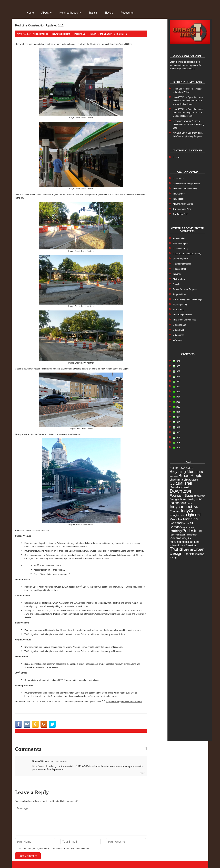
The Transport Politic (182, 315)
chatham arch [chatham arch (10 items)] (178, 480)
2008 (178, 443)
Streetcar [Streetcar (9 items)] (191, 545)
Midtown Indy (179, 279)
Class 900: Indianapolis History (187, 254)
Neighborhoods (69, 13)
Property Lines (180, 294)
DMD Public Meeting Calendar (187, 184)
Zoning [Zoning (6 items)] (173, 557)
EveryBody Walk (181, 259)
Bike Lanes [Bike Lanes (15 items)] (195, 472)
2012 (178, 422)
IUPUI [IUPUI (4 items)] (183, 515)
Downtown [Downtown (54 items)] (181, 491)
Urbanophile (179, 335)
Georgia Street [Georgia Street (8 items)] (178, 499)
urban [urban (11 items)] (189, 550)
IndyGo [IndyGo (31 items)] (188, 511)
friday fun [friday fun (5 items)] (201, 496)
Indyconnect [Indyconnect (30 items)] (181, 507)
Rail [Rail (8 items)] (190, 538)
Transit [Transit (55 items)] (177, 549)
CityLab (177, 158)
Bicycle (109, 13)
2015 (178, 407)
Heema (176, 89)
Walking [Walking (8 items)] (200, 554)
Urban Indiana (179, 325)
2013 (178, 417)
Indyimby (177, 274)
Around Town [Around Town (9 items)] (178, 468)
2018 (178, 392)
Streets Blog (179, 310)
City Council (178, 179)
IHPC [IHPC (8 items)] (199, 499)
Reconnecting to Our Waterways (188, 299)
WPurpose (178, 340)
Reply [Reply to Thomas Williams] (143, 773)
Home (30, 13)
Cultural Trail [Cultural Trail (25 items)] (181, 483)
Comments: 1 (121, 34)
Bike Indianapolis (181, 243)
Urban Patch (179, 330)
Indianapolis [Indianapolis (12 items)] (178, 503)
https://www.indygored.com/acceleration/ (124, 702)
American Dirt (179, 238)
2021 (178, 376)
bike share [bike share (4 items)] (174, 476)
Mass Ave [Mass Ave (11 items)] (176, 519)
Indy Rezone (179, 199)
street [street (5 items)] (183, 546)
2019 (178, 387)
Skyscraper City (180, 305)
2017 (178, 397)
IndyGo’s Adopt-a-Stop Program (187, 136)
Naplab (176, 284)
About (45, 13)
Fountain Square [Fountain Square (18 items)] (183, 495)
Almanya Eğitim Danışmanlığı (186, 133)
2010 (178, 432)
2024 (178, 361)
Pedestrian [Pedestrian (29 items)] (192, 531)
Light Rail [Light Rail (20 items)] (194, 515)
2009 (178, 437)
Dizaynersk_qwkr (181, 121)
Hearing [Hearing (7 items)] (191, 499)
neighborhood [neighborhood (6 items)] (188, 527)
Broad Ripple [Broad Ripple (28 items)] (191, 476)
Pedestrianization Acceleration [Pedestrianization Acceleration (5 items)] (183, 535)
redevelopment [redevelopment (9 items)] (179, 542)
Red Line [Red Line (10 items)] (194, 542)
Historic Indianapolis (182, 264)
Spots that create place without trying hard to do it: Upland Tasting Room (188, 101)
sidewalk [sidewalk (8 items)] (175, 545)
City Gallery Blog (181, 249)
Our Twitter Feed (181, 214)
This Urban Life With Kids (184, 320)
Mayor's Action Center (183, 204)
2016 (178, 402)
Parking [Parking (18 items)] (176, 531)
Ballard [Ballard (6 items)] (189, 468)
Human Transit (180, 269)
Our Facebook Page (182, 209)
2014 (178, 412)
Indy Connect (179, 194)
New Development (61, 34)
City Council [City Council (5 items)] (193, 480)
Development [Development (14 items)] (179, 487)
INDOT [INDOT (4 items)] (189, 503)
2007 (178, 448)
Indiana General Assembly (185, 189)
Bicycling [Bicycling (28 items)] (178, 471)
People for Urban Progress (185, 289)
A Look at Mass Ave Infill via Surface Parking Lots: (189, 124)
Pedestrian (127, 13)
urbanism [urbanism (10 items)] (189, 554)
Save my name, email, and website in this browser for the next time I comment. (54, 849)
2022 (178, 371)
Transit (93, 13)
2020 (178, 382)
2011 (178, 427)
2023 (178, 366)
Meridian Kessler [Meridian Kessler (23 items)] (184, 521)
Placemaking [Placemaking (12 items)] (178, 538)
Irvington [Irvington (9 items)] (175, 515)
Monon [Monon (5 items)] (186, 524)
